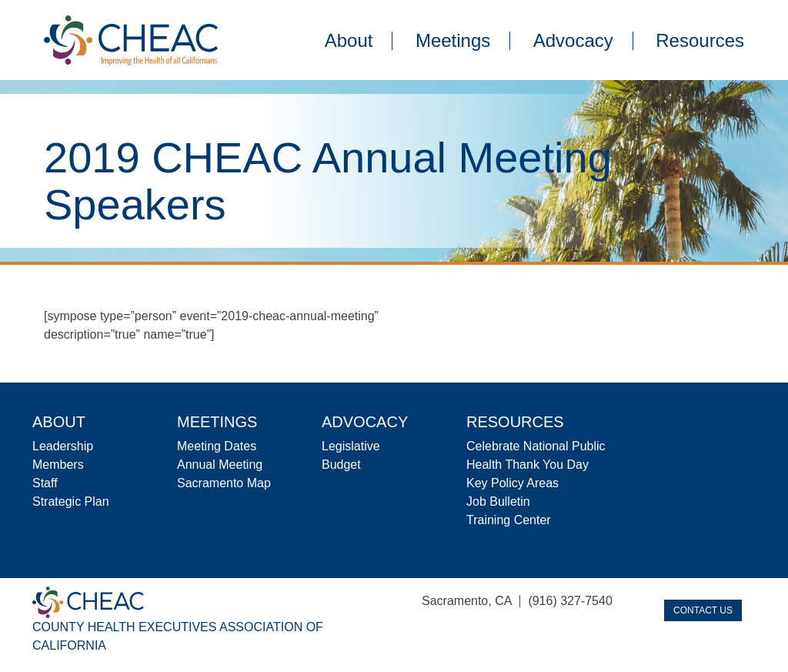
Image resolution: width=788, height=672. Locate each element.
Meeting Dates (217, 446)
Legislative (351, 446)
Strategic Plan (71, 501)
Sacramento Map (224, 483)
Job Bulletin (498, 501)
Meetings (453, 41)
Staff (45, 483)
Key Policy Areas (513, 483)
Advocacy (573, 41)
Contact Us (703, 610)
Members (58, 465)
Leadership (63, 446)
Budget (341, 465)
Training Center (509, 520)
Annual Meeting (220, 465)
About (349, 41)
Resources (700, 41)
